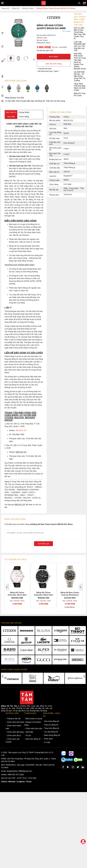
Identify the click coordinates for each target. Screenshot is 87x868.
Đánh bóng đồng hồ (52, 735)
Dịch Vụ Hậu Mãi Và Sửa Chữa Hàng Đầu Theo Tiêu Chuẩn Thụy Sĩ (43, 33)
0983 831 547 (13, 775)
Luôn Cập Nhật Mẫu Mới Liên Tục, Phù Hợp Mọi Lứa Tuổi (43, 46)
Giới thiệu (29, 732)
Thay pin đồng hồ (51, 725)
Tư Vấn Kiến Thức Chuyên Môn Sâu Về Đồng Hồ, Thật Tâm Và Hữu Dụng (33, 101)
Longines (21, 782)
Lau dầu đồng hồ (51, 732)
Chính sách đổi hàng (15, 732)
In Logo (47, 742)
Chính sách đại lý (14, 735)
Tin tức (28, 735)
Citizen (4, 782)
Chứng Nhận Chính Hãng (24, 114)
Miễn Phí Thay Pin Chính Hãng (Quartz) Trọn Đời (43, 96)
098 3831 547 (21, 430)
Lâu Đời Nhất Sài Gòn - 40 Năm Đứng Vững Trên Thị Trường (43, 76)
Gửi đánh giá (43, 544)
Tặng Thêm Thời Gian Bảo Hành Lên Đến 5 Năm (43, 87)
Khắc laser (48, 739)
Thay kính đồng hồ (52, 728)
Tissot (29, 782)
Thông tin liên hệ (14, 719)
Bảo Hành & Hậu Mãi (11, 114)
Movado (12, 782)
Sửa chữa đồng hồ (52, 721)
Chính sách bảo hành (16, 722)
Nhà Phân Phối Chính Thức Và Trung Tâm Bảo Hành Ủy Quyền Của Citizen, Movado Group (43, 61)
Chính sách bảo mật (34, 728)
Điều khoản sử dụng (34, 719)
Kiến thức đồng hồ (33, 739)
